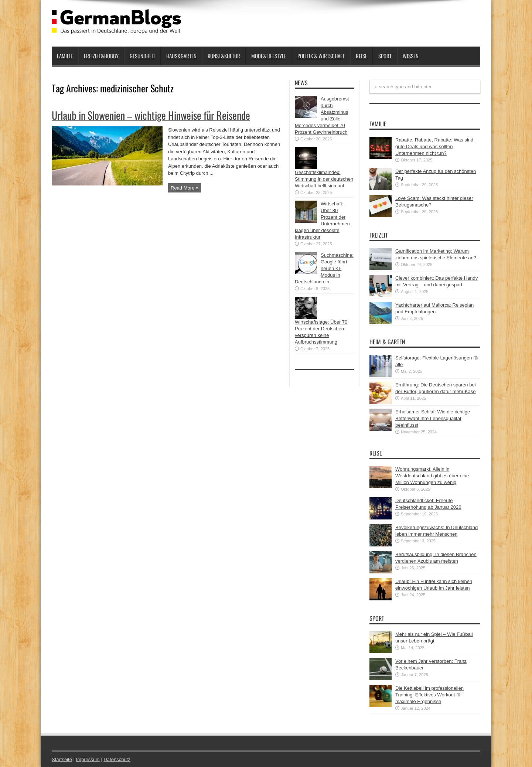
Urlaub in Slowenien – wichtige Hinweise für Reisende (151, 115)
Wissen (411, 56)
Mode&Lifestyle (269, 56)
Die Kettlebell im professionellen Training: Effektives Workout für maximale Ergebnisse (429, 695)
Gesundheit (142, 56)
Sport (385, 56)
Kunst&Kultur (224, 56)
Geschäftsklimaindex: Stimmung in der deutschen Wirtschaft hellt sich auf (324, 179)
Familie (65, 56)
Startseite (62, 759)
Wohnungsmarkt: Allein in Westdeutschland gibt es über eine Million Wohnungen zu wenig (432, 476)
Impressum (88, 759)
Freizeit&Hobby (101, 56)
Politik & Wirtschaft (321, 56)
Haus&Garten (181, 56)
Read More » (185, 188)
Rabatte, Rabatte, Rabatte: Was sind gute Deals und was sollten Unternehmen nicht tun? (434, 146)
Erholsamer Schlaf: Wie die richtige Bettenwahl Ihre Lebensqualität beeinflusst (433, 418)
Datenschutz (117, 759)
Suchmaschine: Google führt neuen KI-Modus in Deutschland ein (324, 268)
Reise (362, 56)
